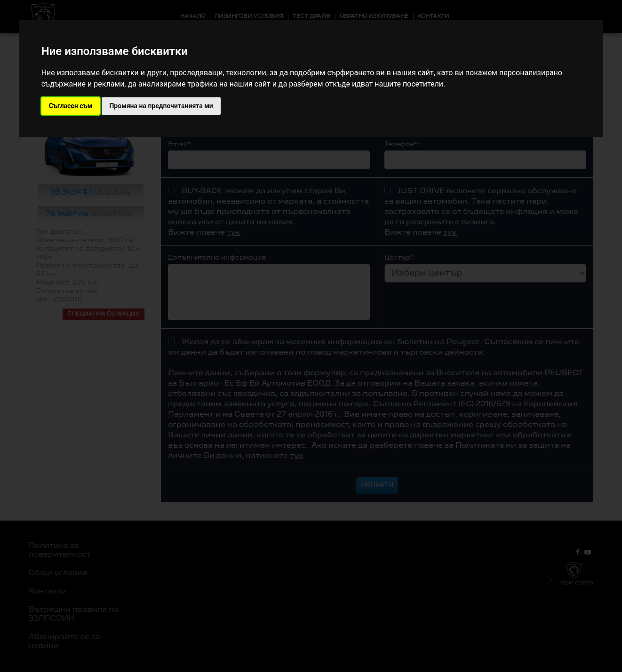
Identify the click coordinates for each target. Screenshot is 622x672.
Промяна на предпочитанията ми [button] (161, 106)
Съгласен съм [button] (71, 106)
